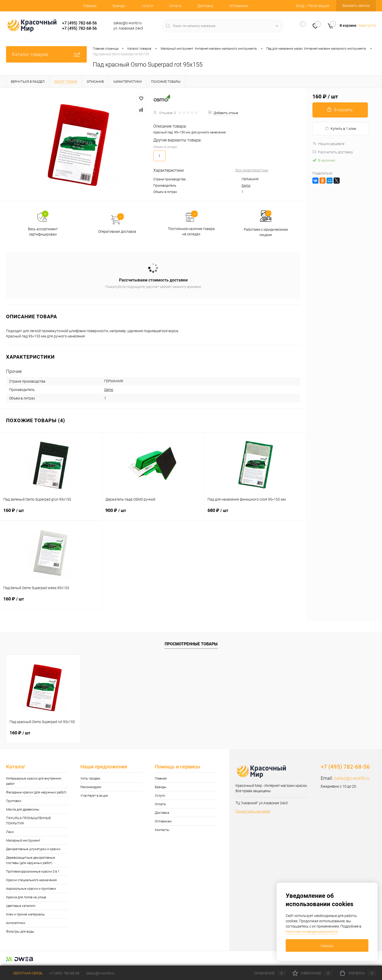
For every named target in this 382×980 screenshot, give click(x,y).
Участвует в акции (94, 796)
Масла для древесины (23, 809)
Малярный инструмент (23, 840)
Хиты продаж (90, 778)
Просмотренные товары (191, 644)
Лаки (10, 832)
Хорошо (327, 946)
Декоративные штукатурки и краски (33, 849)
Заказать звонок (356, 6)
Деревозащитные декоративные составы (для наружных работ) (31, 860)
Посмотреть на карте (253, 811)
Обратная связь (24, 973)
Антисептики (16, 923)
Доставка (205, 6)
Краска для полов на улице (26, 897)
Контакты (162, 830)
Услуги (147, 6)
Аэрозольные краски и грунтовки (31, 889)
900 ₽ (153, 513)
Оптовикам (239, 6)
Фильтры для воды (20, 931)
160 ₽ (51, 513)
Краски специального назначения (31, 880)
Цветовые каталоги (21, 906)
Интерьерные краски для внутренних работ (34, 781)
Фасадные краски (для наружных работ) (36, 792)
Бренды (119, 6)
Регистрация (319, 6)
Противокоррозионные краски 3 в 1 (33, 871)
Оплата (175, 6)
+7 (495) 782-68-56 (79, 23)
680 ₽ (255, 513)
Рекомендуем (91, 787)
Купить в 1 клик (341, 128)
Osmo (246, 185)
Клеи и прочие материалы (25, 914)
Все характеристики (252, 170)
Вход (300, 6)
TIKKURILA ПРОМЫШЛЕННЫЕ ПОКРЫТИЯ (28, 821)
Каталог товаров (46, 54)
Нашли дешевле (328, 144)
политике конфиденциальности (312, 932)
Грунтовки (14, 801)
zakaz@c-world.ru (352, 778)
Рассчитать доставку (333, 152)
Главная (90, 6)
